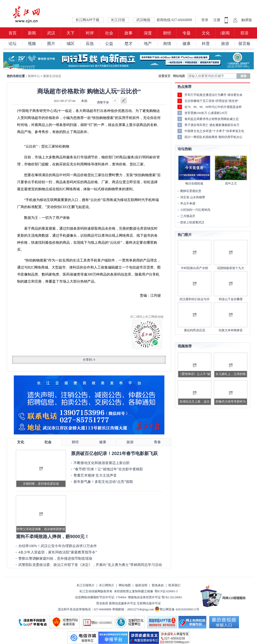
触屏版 (247, 20)
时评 (90, 33)
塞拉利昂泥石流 (195, 330)
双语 (244, 33)
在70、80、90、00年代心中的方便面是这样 (213, 107)
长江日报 (118, 20)
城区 (71, 44)
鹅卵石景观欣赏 (191, 191)
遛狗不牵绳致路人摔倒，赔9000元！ (52, 537)
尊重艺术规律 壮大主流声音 (95, 475)
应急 (90, 44)
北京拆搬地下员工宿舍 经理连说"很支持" (212, 101)
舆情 (167, 44)
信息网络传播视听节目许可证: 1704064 (101, 597)
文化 (206, 33)
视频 (32, 44)
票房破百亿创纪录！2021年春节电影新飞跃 (114, 454)
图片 (51, 44)
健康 (186, 44)
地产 (148, 44)
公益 (109, 44)
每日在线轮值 (194, 183)
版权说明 (141, 585)
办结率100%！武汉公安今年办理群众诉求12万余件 (58, 546)
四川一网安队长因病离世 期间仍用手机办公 (213, 137)
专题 (186, 33)
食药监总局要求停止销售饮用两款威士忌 (212, 119)
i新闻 (225, 33)
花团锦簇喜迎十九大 (231, 268)
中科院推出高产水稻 (195, 268)
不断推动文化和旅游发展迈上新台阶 (102, 463)
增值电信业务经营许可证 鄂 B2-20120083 (155, 597)
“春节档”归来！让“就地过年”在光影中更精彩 (108, 469)
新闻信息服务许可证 (122, 603)
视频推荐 (185, 346)
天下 (71, 33)
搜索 (243, 76)
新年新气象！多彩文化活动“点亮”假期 (103, 482)
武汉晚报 (144, 20)
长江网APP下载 (88, 20)
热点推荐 (184, 87)
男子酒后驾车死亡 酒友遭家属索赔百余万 (212, 125)
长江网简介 (107, 585)
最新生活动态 (52, 76)
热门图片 (185, 235)
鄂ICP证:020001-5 (166, 591)
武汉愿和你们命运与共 (195, 299)
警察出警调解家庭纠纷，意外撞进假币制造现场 (55, 559)
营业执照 (102, 603)
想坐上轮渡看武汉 (192, 222)
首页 (13, 33)
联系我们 (174, 585)
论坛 (13, 44)
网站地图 (179, 76)
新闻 (32, 33)
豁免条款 (158, 585)
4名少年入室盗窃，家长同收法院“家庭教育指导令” (58, 552)
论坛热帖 (185, 149)
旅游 (225, 44)
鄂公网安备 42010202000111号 (177, 609)
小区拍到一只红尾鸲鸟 (195, 210)
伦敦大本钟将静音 (231, 330)
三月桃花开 (188, 216)
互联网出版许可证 (149, 603)
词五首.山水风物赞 (193, 197)
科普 (206, 44)
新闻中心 (34, 76)
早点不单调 (188, 204)
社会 (109, 33)
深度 (148, 33)
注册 (217, 20)
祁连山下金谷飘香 (231, 299)
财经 (167, 33)
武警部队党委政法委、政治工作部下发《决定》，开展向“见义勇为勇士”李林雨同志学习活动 (90, 565)
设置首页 (164, 76)
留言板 (244, 44)
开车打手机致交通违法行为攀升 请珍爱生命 (213, 95)
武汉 (51, 33)
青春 (157, 442)
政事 (128, 33)
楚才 (128, 44)
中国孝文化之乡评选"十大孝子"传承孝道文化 (214, 131)
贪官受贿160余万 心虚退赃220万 (206, 113)
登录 (205, 20)
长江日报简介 (86, 585)
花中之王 (231, 183)
